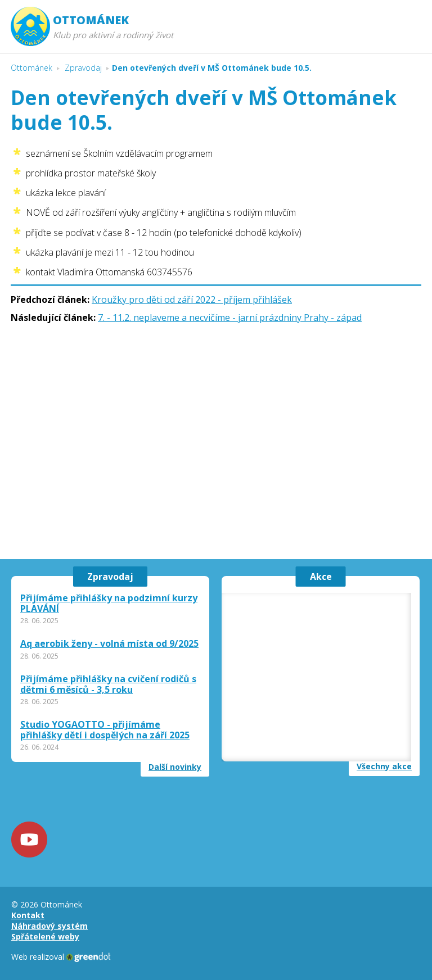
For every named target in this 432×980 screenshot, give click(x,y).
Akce (321, 577)
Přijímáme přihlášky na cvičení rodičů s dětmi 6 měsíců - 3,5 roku (108, 684)
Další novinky (175, 767)
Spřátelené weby (45, 936)
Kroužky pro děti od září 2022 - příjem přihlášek (192, 300)
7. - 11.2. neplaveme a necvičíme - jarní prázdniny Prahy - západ (230, 317)
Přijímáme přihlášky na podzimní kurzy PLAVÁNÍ (109, 604)
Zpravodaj (110, 577)
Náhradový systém (49, 926)
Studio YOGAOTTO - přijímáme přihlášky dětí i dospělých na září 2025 (105, 730)
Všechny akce (384, 766)
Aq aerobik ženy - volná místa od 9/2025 (109, 644)
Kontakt (28, 915)
